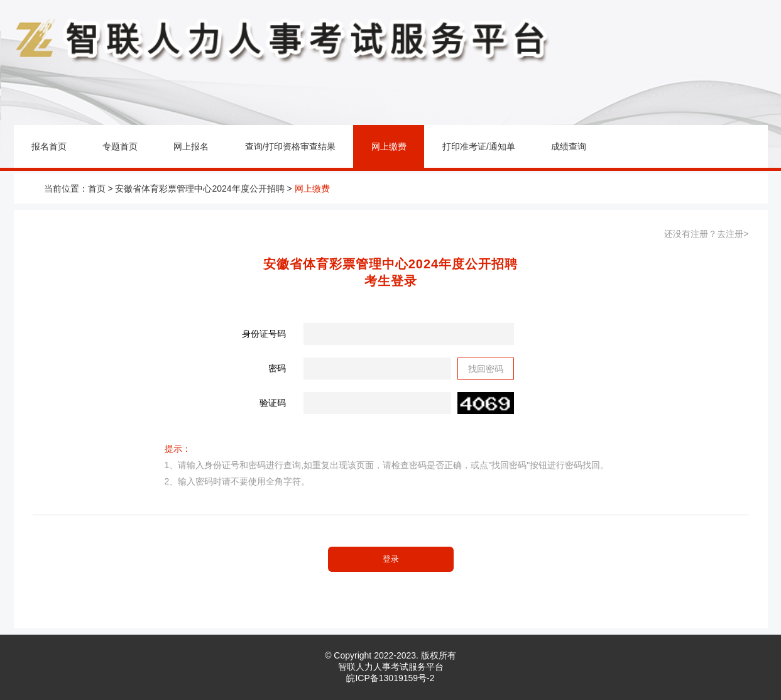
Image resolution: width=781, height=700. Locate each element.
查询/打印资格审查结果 (290, 146)
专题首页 (120, 146)
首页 (97, 189)
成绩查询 (569, 146)
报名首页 (49, 146)
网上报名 (191, 146)
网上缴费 (389, 146)
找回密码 (486, 369)
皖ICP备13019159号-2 (390, 678)
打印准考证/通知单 (479, 146)
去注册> (733, 234)
